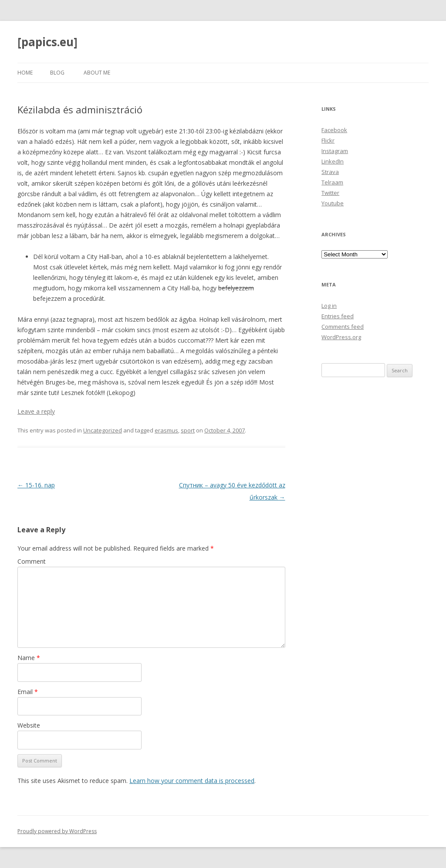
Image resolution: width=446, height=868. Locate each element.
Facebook (334, 130)
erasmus (166, 430)
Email (28, 692)
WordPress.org (341, 337)
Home (25, 73)
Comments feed (343, 327)
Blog (57, 73)
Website (29, 725)
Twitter (330, 193)
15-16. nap (36, 485)
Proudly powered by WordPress (57, 831)
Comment (32, 561)
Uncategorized (103, 430)
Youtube (333, 203)
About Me (97, 73)
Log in (329, 306)
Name (29, 658)
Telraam (332, 182)
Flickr (328, 140)
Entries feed (338, 316)
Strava (330, 172)
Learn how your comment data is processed (192, 781)
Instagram (335, 151)
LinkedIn (333, 161)
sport (188, 430)
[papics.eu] (47, 42)
